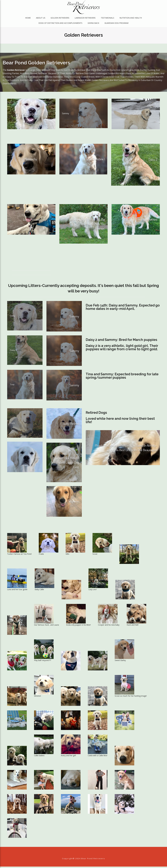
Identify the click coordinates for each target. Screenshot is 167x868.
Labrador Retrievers (85, 18)
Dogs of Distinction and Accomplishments (60, 24)
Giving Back (93, 24)
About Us (41, 18)
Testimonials (108, 18)
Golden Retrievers (60, 18)
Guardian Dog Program (116, 24)
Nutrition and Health (131, 18)
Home (28, 18)
